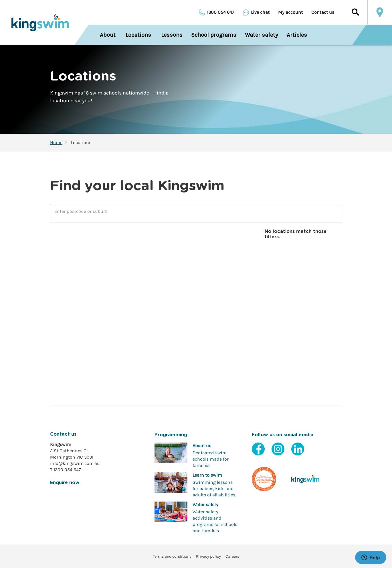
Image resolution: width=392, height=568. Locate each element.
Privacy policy (208, 556)
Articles (297, 35)
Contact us (323, 12)
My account (290, 12)
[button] (355, 12)
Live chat (260, 12)
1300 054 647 (221, 12)
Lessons (172, 35)
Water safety (262, 35)
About (108, 35)
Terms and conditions (172, 556)
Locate (380, 12)
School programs (214, 35)
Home (56, 143)
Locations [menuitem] (138, 35)
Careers (232, 556)
